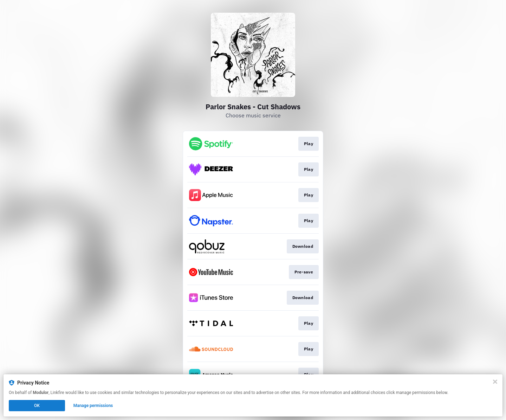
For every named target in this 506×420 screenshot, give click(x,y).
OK (37, 406)
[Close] (495, 382)
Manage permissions (93, 406)
